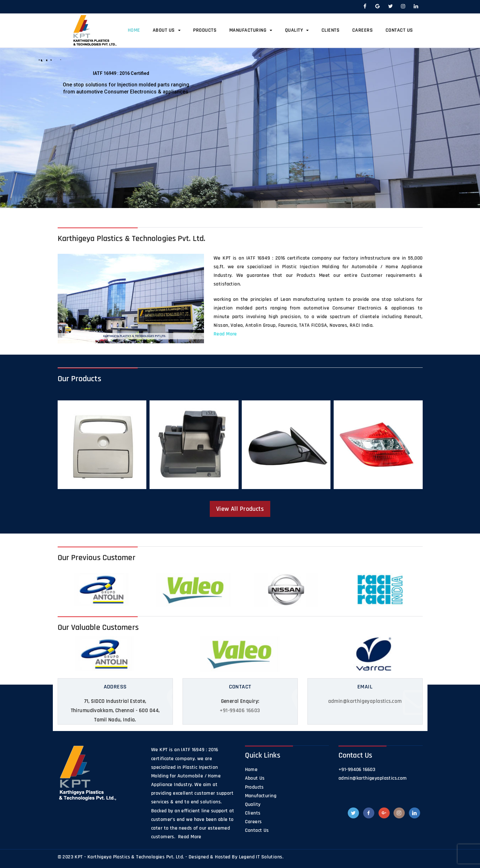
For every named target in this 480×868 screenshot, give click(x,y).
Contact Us (399, 30)
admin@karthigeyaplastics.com (365, 701)
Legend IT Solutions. (261, 857)
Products (205, 30)
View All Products (240, 509)
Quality (297, 30)
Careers (363, 30)
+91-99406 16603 (240, 711)
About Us (167, 30)
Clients (331, 30)
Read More (225, 334)
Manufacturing (251, 30)
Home (134, 30)
